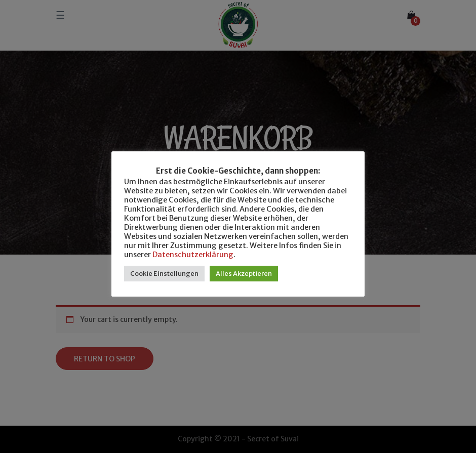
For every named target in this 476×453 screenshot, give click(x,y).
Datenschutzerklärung (193, 255)
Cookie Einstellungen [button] (164, 274)
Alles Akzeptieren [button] (244, 274)
